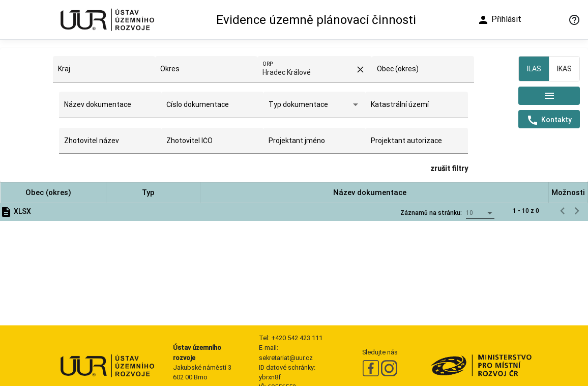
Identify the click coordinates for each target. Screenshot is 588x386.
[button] (53, 193)
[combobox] (104, 73)
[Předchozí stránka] (563, 211)
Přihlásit (499, 20)
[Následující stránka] (577, 211)
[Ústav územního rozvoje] (107, 20)
